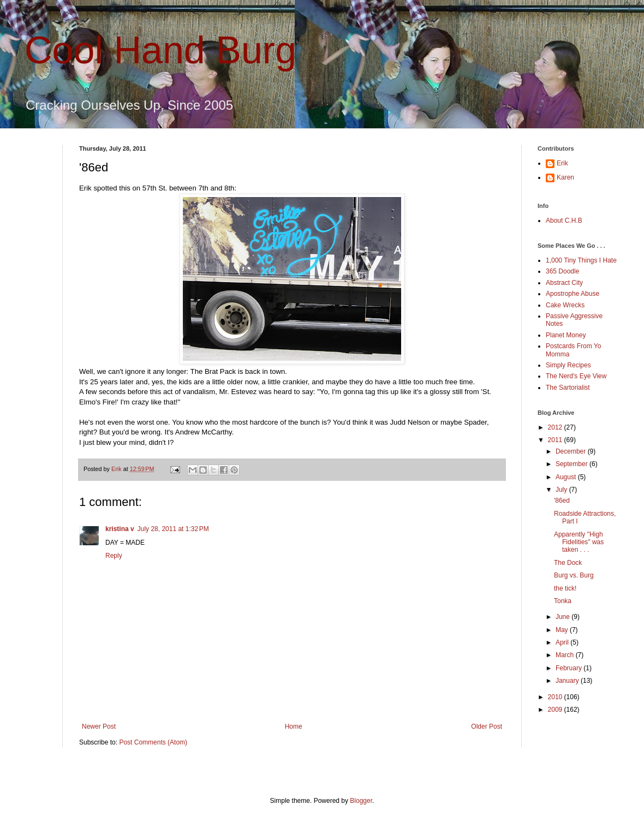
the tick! (565, 588)
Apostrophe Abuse (573, 294)
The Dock (568, 563)
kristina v (120, 529)
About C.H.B (564, 221)
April (563, 642)
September (573, 464)
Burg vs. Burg (574, 575)
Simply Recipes (568, 365)
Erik (562, 163)
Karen (565, 177)
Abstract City (564, 283)
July (562, 490)
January (568, 681)
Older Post (487, 726)
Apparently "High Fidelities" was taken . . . (579, 542)
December (572, 451)
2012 (556, 427)
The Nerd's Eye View (576, 376)
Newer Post (99, 726)
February (570, 668)
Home (294, 726)
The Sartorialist (568, 388)
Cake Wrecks (565, 305)
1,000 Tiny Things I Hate (581, 260)
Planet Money (566, 335)
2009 (556, 710)
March (566, 655)
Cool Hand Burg (160, 50)
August (567, 477)
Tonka (563, 601)
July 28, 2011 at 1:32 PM (173, 529)
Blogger (361, 801)
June (563, 617)
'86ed (562, 501)
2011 (556, 440)
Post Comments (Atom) (153, 742)
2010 (556, 697)
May (563, 630)
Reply (114, 556)
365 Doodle (562, 271)
